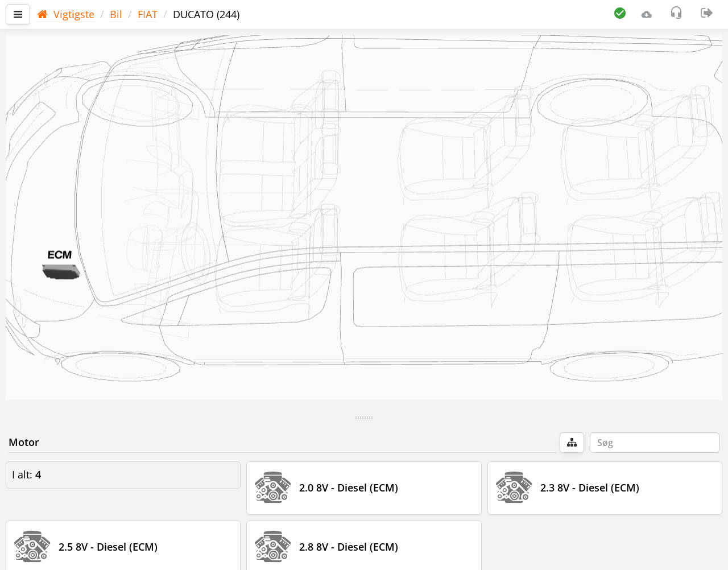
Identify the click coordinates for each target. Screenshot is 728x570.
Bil (116, 14)
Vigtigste (66, 14)
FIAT (148, 14)
